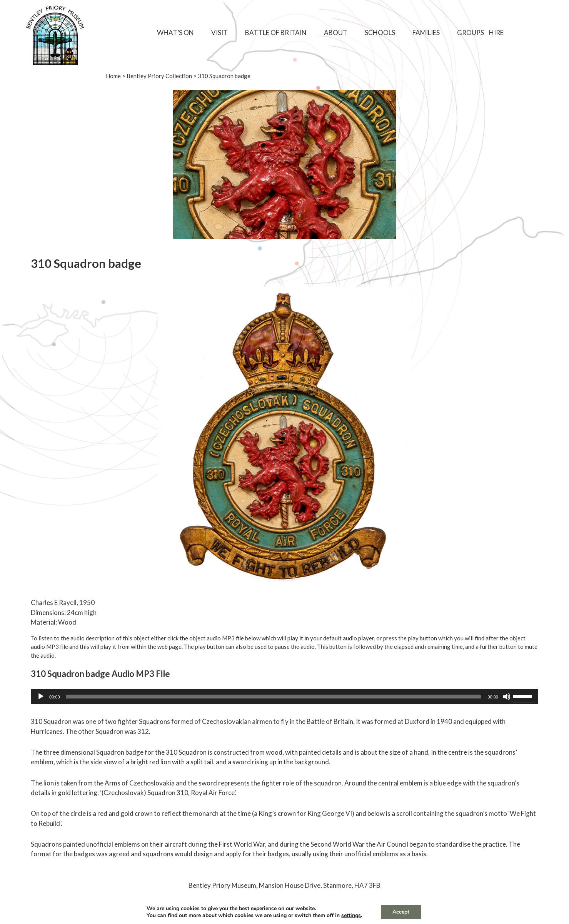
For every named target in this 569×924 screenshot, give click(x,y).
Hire (496, 33)
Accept (401, 912)
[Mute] (507, 697)
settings (351, 916)
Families (426, 33)
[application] (284, 697)
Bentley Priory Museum (222, 885)
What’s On (175, 33)
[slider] (274, 697)
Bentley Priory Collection (159, 76)
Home (113, 76)
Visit (219, 33)
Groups (471, 33)
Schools (380, 33)
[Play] (41, 697)
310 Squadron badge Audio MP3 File (100, 674)
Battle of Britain (276, 33)
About (336, 33)
